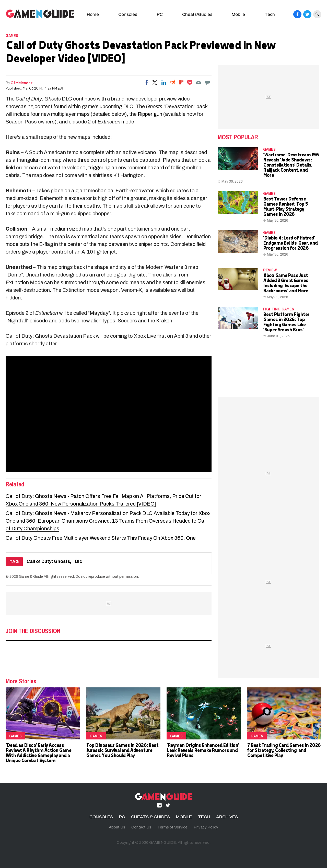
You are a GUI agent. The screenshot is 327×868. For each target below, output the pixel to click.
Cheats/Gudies (197, 14)
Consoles (128, 14)
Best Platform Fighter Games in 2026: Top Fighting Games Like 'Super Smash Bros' (286, 322)
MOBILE (184, 817)
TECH (204, 817)
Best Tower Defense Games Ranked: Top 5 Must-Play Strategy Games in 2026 (285, 206)
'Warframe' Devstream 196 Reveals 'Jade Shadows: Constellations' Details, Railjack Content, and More (291, 165)
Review (270, 270)
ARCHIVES (227, 817)
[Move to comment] (207, 82)
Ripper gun (150, 114)
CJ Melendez (22, 83)
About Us (117, 827)
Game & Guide (31, 576)
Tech (270, 14)
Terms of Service (172, 827)
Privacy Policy (206, 827)
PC (160, 14)
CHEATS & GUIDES (150, 817)
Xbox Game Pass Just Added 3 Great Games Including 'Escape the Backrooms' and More (286, 283)
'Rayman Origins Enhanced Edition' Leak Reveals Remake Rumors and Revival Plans (203, 750)
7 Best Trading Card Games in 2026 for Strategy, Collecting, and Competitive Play (284, 750)
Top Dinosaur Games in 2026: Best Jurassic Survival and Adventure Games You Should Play (122, 750)
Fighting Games (279, 309)
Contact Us (141, 827)
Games (12, 35)
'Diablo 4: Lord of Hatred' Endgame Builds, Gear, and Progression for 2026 (290, 243)
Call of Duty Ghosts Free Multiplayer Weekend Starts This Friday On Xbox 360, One (101, 538)
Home (93, 14)
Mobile (238, 14)
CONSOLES (101, 817)
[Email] (198, 82)
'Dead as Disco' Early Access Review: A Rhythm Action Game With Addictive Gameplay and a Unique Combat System (38, 753)
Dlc (79, 562)
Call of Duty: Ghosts (48, 562)
